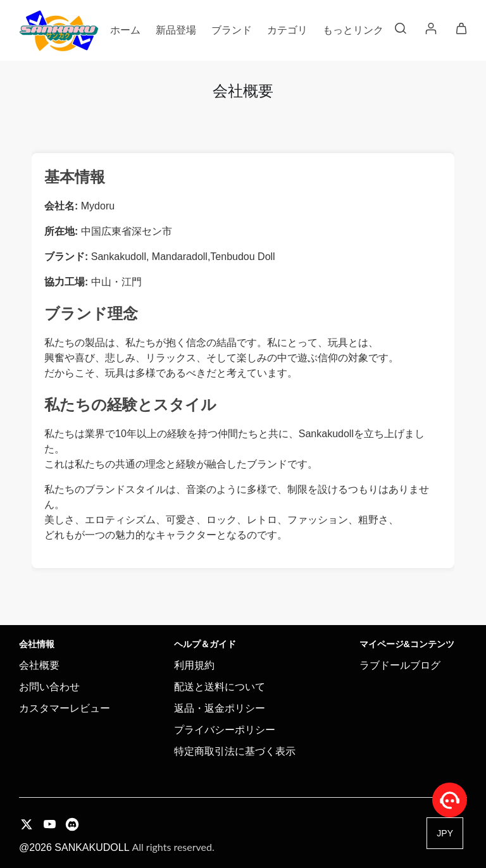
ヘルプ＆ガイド (205, 644)
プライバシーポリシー (225, 730)
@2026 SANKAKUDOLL (117, 847)
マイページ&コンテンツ (407, 644)
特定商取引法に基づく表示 (235, 751)
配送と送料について (220, 687)
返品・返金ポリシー (220, 708)
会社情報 (37, 644)
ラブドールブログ (400, 665)
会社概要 (39, 665)
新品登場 (176, 30)
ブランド (232, 30)
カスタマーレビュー (65, 708)
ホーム (125, 30)
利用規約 (194, 665)
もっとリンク (353, 30)
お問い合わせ (49, 687)
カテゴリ (287, 30)
